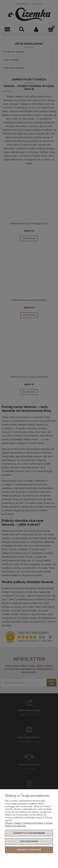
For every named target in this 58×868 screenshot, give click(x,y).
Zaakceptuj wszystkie (29, 850)
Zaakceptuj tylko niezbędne (29, 833)
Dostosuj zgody (29, 841)
